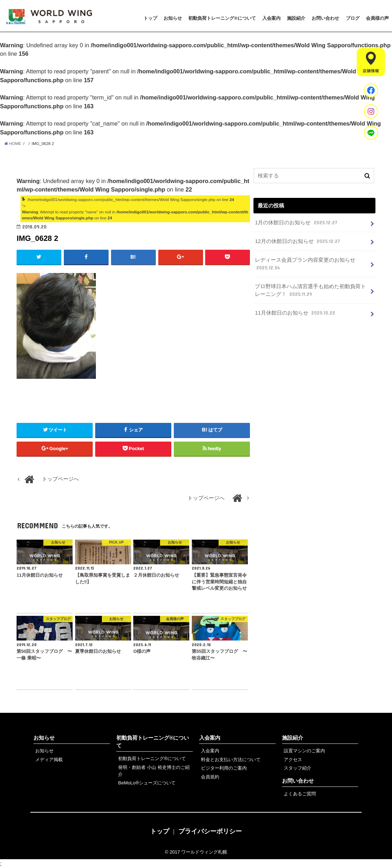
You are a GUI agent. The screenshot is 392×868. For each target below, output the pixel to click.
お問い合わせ (325, 18)
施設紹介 (296, 18)
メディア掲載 (49, 760)
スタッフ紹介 (298, 768)
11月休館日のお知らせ (296, 313)
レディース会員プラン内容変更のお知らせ (305, 264)
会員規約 (210, 777)
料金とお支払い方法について (231, 760)
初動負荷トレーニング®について (222, 18)
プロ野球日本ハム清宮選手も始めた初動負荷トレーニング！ (310, 291)
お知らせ (173, 18)
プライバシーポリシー (210, 831)
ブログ (353, 18)
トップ (150, 18)
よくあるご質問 (300, 794)
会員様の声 (377, 18)
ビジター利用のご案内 (224, 768)
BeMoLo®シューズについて (147, 783)
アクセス (293, 760)
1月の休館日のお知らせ (297, 223)
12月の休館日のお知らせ (298, 241)
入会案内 (271, 18)
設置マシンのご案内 (304, 751)
